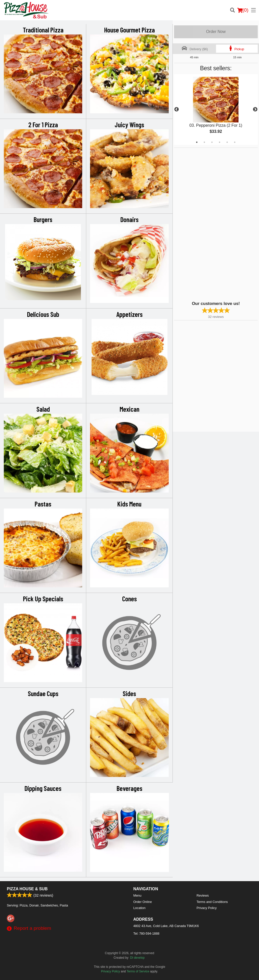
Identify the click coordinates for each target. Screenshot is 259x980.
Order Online (143, 902)
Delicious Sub (43, 314)
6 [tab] (235, 142)
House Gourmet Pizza (129, 30)
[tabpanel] (216, 110)
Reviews (203, 895)
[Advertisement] (206, 224)
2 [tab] (204, 142)
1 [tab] (197, 142)
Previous (177, 110)
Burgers (43, 219)
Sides (129, 693)
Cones (129, 598)
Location (139, 908)
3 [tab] (212, 142)
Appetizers (129, 314)
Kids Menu (129, 504)
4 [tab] (220, 142)
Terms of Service (138, 971)
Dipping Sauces (43, 788)
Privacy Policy (207, 908)
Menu (137, 895)
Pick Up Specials (43, 598)
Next (255, 110)
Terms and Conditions (212, 902)
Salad (43, 409)
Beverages (129, 788)
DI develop (137, 958)
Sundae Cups (43, 693)
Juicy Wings (129, 124)
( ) (243, 10)
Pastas (43, 504)
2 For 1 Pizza (43, 124)
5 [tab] (227, 142)
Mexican (129, 409)
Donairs (129, 219)
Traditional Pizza (43, 30)
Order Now (216, 32)
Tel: (146, 933)
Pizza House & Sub (27, 889)
